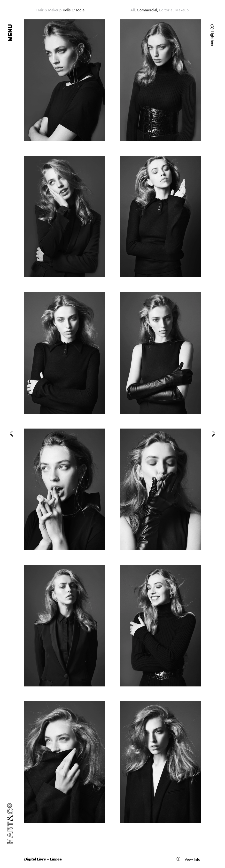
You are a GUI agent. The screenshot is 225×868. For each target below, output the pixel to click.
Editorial (166, 10)
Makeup (182, 10)
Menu (11, 33)
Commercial (147, 10)
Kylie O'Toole (74, 10)
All (133, 10)
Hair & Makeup (49, 10)
